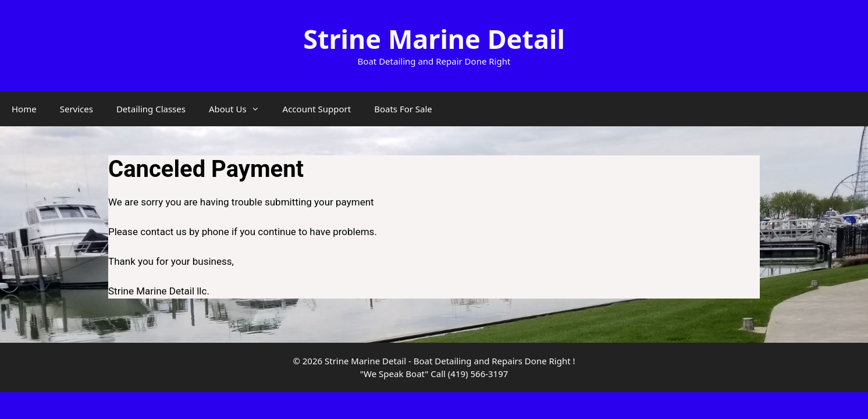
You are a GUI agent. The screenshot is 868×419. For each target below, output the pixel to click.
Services (77, 109)
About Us (240, 109)
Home (24, 109)
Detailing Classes (151, 109)
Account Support (317, 109)
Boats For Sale (403, 109)
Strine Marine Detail (434, 39)
